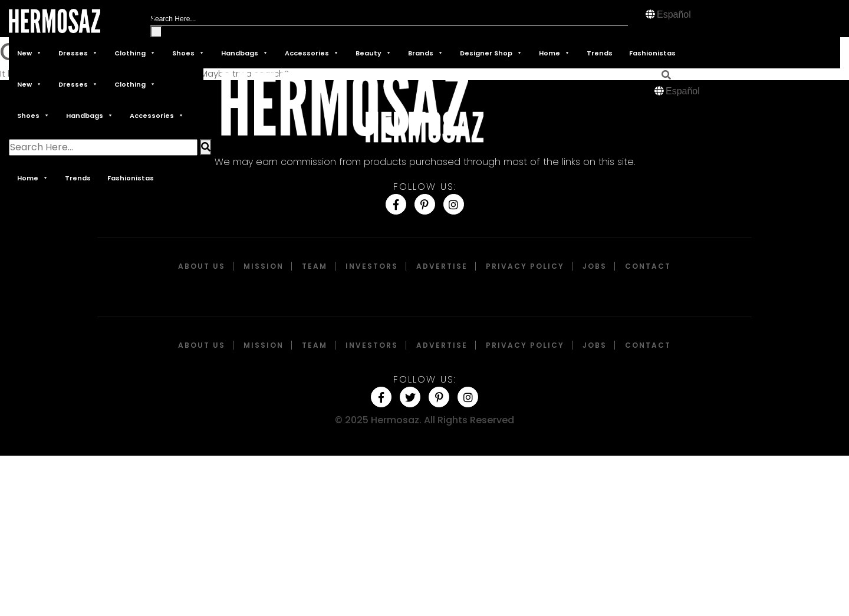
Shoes (188, 53)
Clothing (135, 53)
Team (315, 266)
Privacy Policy (525, 266)
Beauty (374, 53)
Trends (600, 53)
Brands (426, 53)
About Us (202, 266)
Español (674, 14)
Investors (372, 266)
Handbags (245, 53)
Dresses (78, 53)
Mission (264, 266)
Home (555, 53)
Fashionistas (652, 53)
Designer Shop (491, 53)
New (29, 53)
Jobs (595, 266)
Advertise (442, 266)
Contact (648, 266)
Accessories (312, 53)
